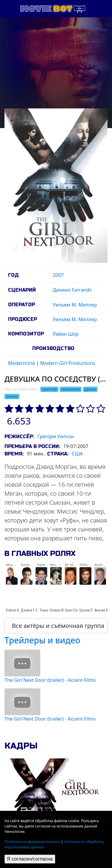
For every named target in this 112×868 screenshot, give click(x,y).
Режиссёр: (19, 437)
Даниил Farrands (72, 290)
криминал (71, 389)
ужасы (12, 396)
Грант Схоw (73, 610)
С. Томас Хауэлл (48, 610)
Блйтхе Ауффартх (18, 610)
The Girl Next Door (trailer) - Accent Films (50, 680)
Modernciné (22, 363)
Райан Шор (66, 334)
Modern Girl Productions (68, 363)
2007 (58, 275)
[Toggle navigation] (80, 8)
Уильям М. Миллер (75, 305)
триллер (49, 389)
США (77, 454)
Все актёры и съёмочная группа (58, 626)
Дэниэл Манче (32, 610)
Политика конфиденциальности (32, 842)
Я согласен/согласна (30, 859)
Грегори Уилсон (56, 436)
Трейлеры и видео (42, 640)
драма (90, 389)
